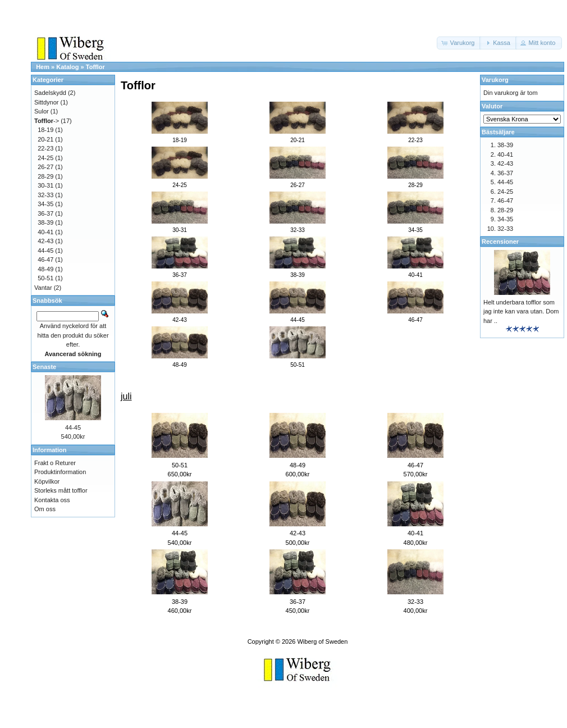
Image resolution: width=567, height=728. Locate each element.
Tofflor (95, 67)
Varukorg (495, 80)
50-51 (180, 465)
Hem (43, 67)
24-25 (45, 158)
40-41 (415, 533)
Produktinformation (60, 472)
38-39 (180, 602)
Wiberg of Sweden (322, 641)
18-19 (45, 130)
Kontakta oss (52, 500)
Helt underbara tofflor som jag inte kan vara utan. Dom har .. (521, 311)
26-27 (45, 167)
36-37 (298, 602)
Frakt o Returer (55, 463)
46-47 (415, 465)
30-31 (45, 185)
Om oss (45, 509)
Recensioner (500, 242)
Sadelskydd (50, 93)
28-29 (45, 176)
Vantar (43, 288)
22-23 (45, 148)
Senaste (44, 367)
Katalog (67, 67)
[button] (459, 43)
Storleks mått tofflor (61, 490)
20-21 (45, 139)
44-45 (180, 533)
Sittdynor (46, 102)
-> (47, 121)
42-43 (298, 533)
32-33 (415, 602)
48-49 (298, 465)
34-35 (45, 204)
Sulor (42, 111)
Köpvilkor (47, 481)
